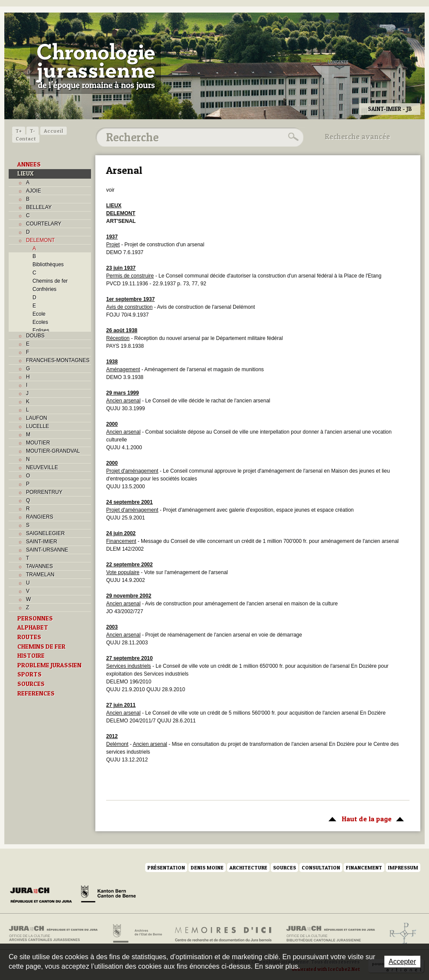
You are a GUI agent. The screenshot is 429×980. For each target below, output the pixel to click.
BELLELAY (39, 207)
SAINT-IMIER (42, 542)
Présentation (166, 867)
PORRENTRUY (44, 492)
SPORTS (29, 674)
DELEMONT (41, 240)
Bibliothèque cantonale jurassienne (331, 934)
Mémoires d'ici (224, 934)
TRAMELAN (40, 575)
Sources (284, 867)
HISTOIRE (31, 656)
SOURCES (31, 684)
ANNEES (29, 164)
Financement (364, 867)
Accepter (402, 962)
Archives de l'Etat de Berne (137, 934)
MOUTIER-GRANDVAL (53, 451)
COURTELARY (44, 224)
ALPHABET (33, 627)
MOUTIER (38, 443)
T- (32, 131)
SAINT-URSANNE (47, 550)
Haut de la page (365, 818)
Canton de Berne (108, 895)
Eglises (41, 330)
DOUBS (35, 336)
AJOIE (34, 191)
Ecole (39, 314)
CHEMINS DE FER (41, 647)
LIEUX (26, 173)
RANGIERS (40, 517)
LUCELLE (37, 426)
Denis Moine (207, 867)
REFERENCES (36, 693)
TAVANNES (39, 566)
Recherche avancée (357, 137)
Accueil (54, 131)
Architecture (248, 867)
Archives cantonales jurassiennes (57, 934)
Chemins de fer (50, 281)
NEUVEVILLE (42, 467)
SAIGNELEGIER (45, 533)
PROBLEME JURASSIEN (49, 665)
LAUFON (37, 418)
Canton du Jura (43, 895)
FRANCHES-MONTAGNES (58, 360)
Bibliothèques (48, 265)
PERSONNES (35, 618)
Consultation (321, 867)
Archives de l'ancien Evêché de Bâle (400, 934)
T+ (19, 131)
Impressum (403, 867)
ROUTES (29, 637)
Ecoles (40, 322)
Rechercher (292, 137)
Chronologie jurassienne (96, 65)
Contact (26, 139)
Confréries (44, 289)
